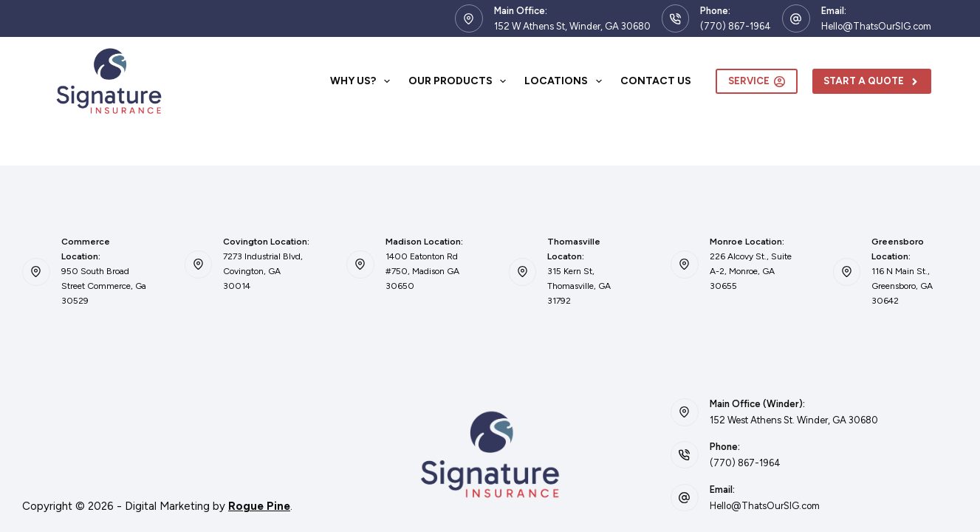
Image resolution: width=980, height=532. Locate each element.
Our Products (460, 81)
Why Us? (363, 81)
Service (757, 81)
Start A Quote (872, 81)
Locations (566, 81)
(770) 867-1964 (736, 26)
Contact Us (656, 81)
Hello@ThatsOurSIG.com (876, 26)
